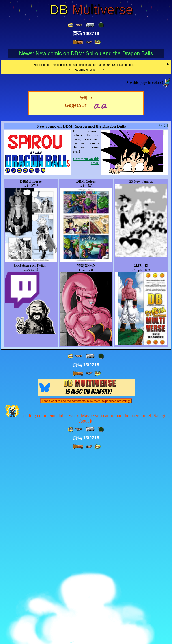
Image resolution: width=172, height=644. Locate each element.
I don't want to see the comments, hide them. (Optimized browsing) (86, 592)
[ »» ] (97, 42)
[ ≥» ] (89, 42)
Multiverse (91, 10)
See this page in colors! (145, 273)
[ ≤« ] (79, 25)
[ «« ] (71, 25)
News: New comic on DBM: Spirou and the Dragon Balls (86, 53)
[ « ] (90, 25)
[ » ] (78, 42)
